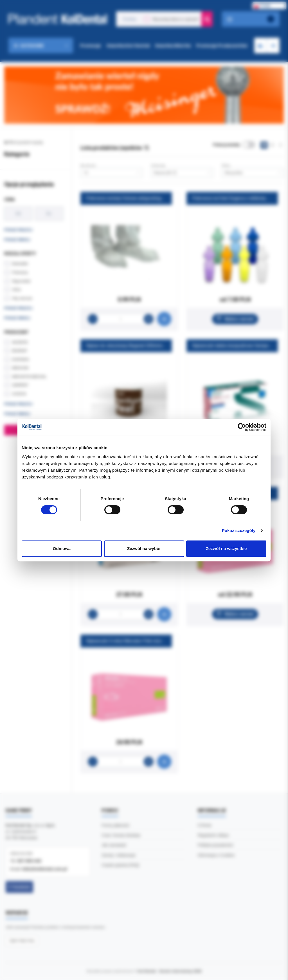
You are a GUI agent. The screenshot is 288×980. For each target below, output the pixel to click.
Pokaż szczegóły (239, 530)
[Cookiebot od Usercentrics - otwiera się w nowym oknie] (242, 427)
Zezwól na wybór (144, 548)
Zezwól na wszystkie (226, 548)
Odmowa (62, 548)
